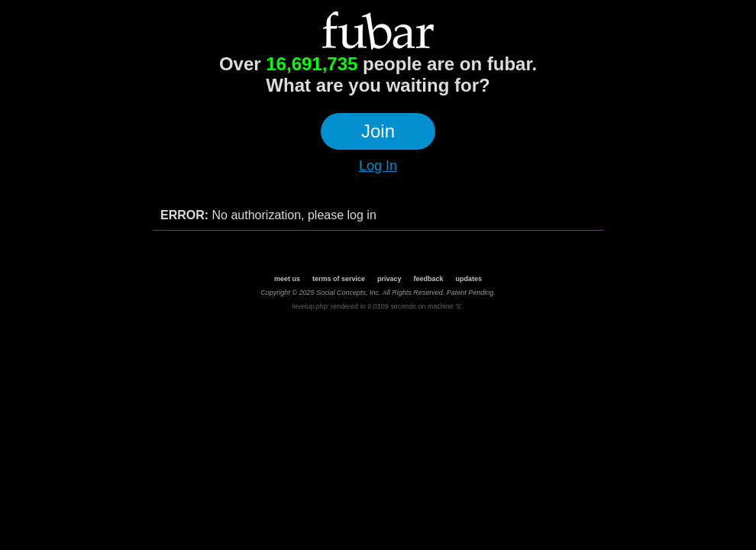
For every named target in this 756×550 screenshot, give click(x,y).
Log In (378, 166)
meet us (287, 279)
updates (469, 279)
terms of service (339, 279)
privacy (389, 279)
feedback (429, 279)
